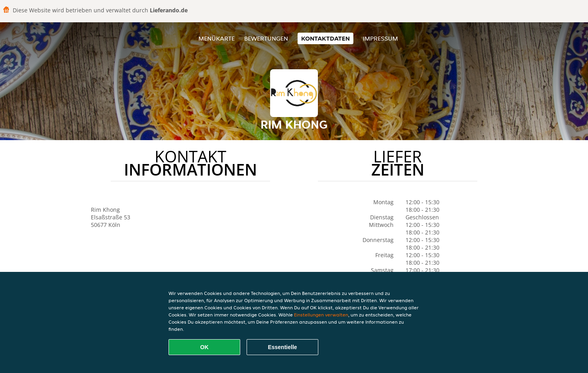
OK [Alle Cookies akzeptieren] (205, 347)
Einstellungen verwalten (321, 315)
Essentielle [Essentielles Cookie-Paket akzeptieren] (282, 347)
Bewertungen (266, 38)
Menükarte (217, 38)
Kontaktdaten (325, 38)
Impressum (380, 38)
